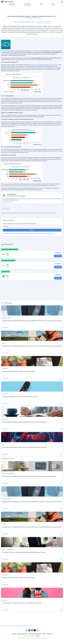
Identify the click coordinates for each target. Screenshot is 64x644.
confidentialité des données (50, 234)
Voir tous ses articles (7, 202)
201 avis (37, 636)
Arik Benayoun (18, 22)
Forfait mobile (27, 4)
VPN (41, 4)
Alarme (53, 4)
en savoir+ (54, 213)
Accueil (3, 626)
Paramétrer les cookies (42, 638)
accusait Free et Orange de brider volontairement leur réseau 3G (44, 65)
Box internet (12, 4)
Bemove (35, 638)
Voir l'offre (58, 256)
